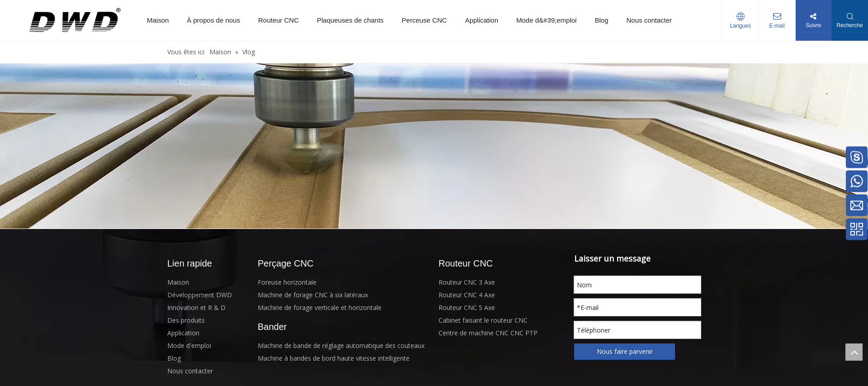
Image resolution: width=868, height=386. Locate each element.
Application (482, 20)
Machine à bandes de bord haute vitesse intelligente (334, 358)
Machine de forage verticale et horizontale (320, 307)
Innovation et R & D (196, 307)
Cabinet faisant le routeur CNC (483, 320)
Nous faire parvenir (625, 351)
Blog (601, 20)
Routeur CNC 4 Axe (467, 295)
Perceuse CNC (425, 20)
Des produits (186, 320)
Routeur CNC (278, 20)
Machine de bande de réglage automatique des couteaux (341, 345)
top (854, 352)
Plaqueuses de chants (350, 20)
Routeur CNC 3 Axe (467, 282)
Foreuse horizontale (287, 282)
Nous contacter (649, 20)
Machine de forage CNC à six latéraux (313, 295)
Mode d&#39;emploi (546, 20)
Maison (158, 20)
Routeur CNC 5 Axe (467, 307)
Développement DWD (200, 295)
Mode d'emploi (189, 345)
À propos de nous (213, 20)
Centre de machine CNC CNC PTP (488, 333)
